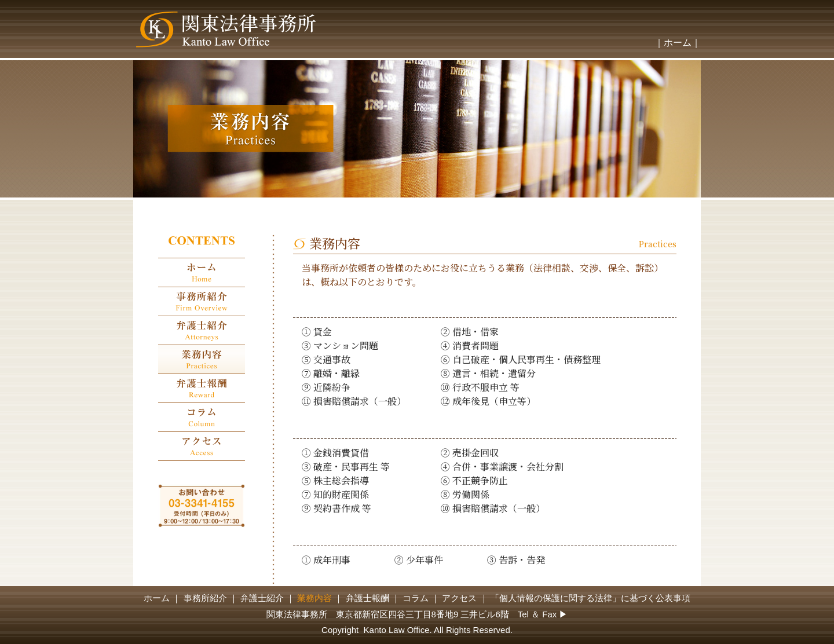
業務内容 (314, 598)
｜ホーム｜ (678, 43)
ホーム (157, 598)
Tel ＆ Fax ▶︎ (543, 614)
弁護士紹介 (262, 598)
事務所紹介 (205, 598)
